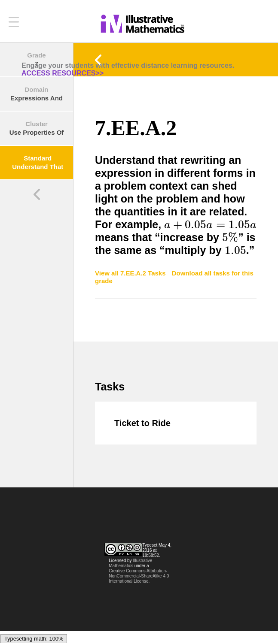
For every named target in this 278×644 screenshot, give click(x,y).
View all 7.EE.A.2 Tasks (131, 273)
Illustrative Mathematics (130, 563)
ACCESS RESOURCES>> (63, 73)
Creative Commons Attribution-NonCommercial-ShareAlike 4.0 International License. (139, 576)
